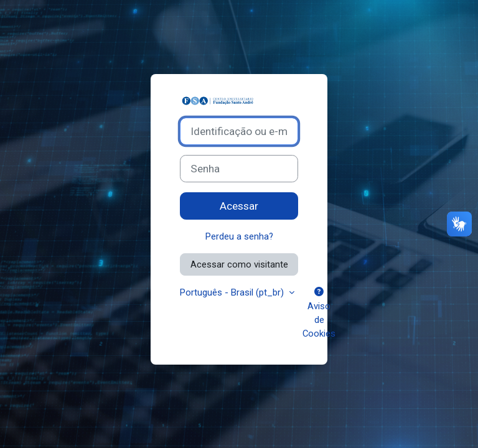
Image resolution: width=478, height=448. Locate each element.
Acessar (239, 206)
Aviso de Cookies (319, 313)
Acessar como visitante (239, 264)
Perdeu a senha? (239, 236)
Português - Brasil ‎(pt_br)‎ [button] (233, 292)
